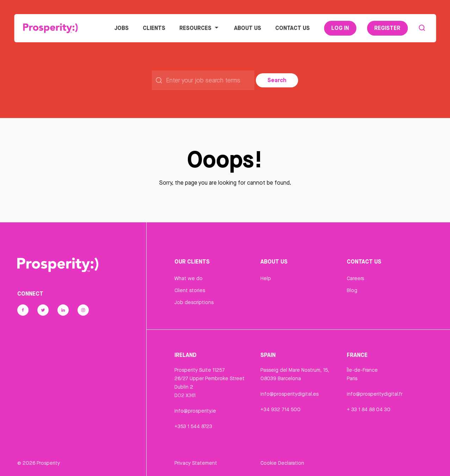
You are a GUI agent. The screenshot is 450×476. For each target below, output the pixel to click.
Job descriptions (194, 302)
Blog (352, 290)
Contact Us (292, 28)
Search (277, 80)
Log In (340, 28)
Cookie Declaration (282, 463)
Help (266, 278)
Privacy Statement (196, 463)
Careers (355, 278)
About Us (248, 28)
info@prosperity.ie (195, 411)
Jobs (121, 28)
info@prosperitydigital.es (289, 394)
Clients (154, 28)
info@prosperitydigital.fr (375, 394)
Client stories (190, 290)
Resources (200, 28)
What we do (189, 278)
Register (387, 28)
